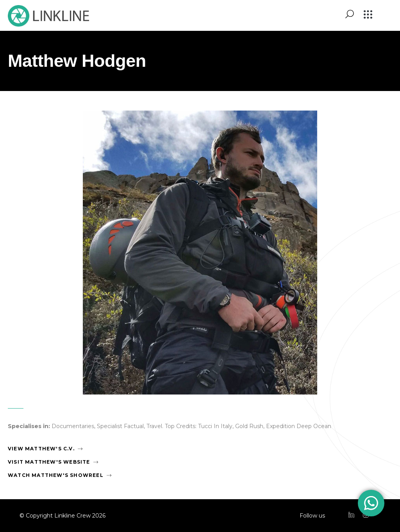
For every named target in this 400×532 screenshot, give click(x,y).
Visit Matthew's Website (49, 462)
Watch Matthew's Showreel (56, 475)
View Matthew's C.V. (41, 449)
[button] (368, 15)
